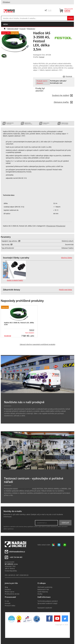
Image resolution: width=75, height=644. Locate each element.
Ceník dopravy (43, 592)
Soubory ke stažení (62, 95)
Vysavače (23, 29)
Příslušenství (31, 29)
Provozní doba (10, 606)
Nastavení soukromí (45, 608)
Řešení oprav (10, 592)
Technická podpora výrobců (48, 601)
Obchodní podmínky (45, 587)
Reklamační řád (43, 590)
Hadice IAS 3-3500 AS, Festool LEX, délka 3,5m (19, 324)
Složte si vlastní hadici (15, 280)
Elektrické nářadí (13, 29)
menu (6, 24)
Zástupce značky (63, 102)
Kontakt (8, 603)
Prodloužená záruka (12, 594)
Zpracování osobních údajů (47, 603)
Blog (6, 587)
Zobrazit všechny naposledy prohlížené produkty (37, 344)
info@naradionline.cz (17, 551)
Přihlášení (6, 2)
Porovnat (69, 76)
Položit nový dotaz (66, 290)
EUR (50, 10)
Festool (42, 57)
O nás (7, 601)
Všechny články (67, 258)
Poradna (8, 590)
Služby (40, 594)
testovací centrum (25, 489)
